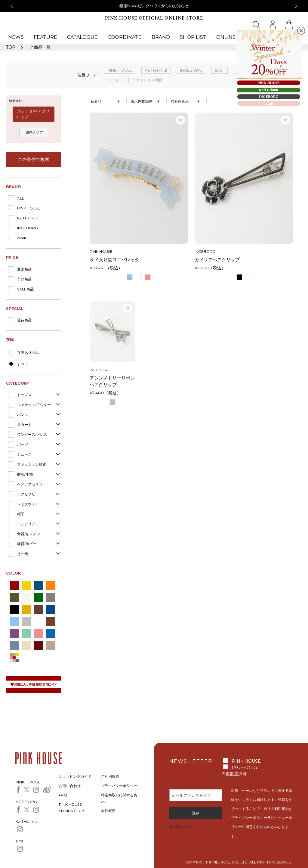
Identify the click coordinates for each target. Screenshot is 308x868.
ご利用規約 (110, 776)
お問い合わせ (70, 786)
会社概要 (108, 811)
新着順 (96, 101)
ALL (21, 198)
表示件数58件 (142, 101)
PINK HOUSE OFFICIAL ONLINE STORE (154, 18)
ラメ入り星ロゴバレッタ (114, 260)
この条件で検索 (34, 159)
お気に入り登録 (180, 120)
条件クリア (34, 132)
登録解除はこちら (183, 826)
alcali (22, 238)
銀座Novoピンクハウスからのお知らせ (154, 6)
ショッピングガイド (75, 776)
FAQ (63, 795)
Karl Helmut (28, 218)
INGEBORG (28, 228)
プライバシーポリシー (119, 786)
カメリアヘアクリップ (217, 260)
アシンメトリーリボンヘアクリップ (112, 381)
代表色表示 (180, 101)
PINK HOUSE (29, 208)
